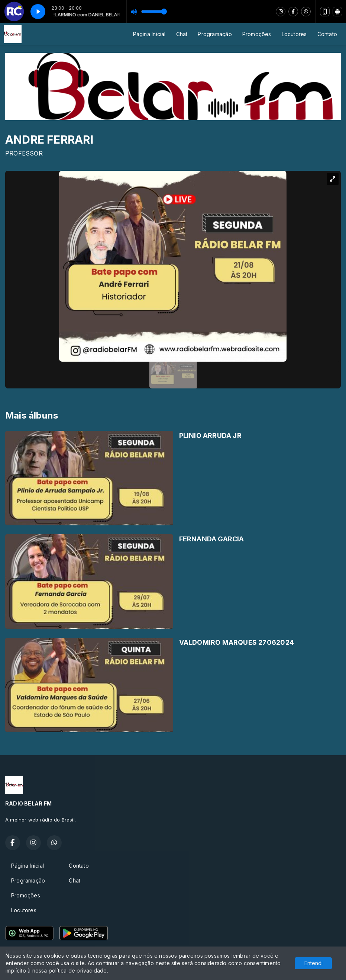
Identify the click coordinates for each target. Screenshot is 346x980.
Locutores (294, 34)
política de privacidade (78, 971)
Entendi (313, 963)
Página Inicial (149, 34)
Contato (327, 34)
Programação (215, 34)
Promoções (257, 34)
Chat (182, 34)
